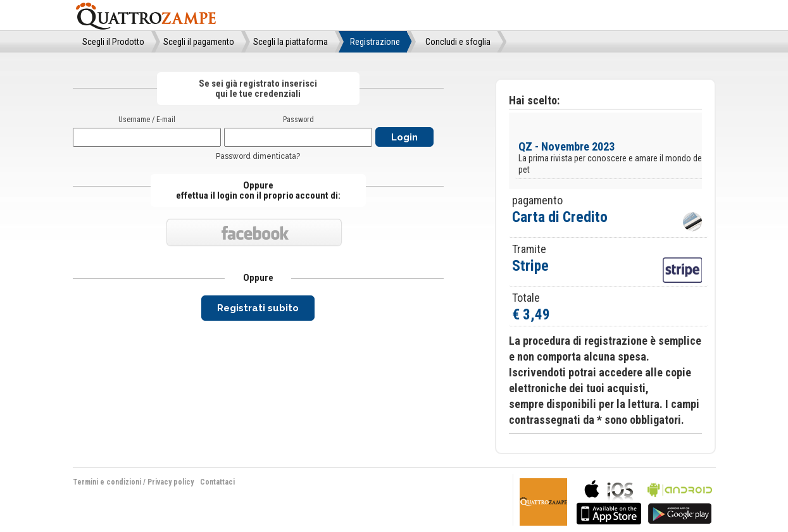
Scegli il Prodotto (113, 42)
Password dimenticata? (258, 156)
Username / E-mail (147, 120)
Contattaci (217, 482)
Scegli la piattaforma (291, 42)
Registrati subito (258, 308)
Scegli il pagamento (199, 42)
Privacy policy (171, 482)
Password (298, 120)
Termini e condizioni (107, 482)
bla (609, 501)
